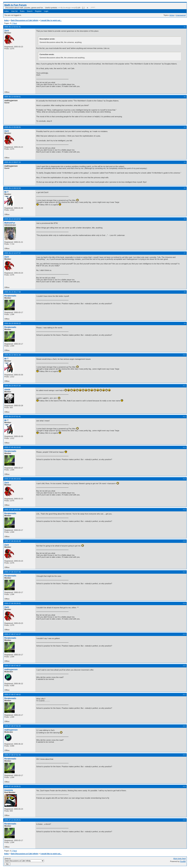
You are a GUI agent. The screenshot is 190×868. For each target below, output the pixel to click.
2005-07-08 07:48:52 (12, 695)
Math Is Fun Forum (15, 5)
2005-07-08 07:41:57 (12, 634)
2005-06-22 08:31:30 (12, 355)
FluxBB (183, 861)
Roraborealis (10, 296)
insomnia (9, 790)
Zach (7, 31)
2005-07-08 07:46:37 (12, 666)
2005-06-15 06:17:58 (12, 292)
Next (15, 23)
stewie (7, 390)
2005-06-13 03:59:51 (12, 97)
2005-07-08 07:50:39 (12, 726)
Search (30, 11)
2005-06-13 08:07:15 (12, 162)
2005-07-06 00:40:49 (12, 541)
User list (14, 11)
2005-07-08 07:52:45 (12, 755)
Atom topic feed (180, 858)
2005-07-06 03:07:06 (12, 572)
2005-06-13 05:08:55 (12, 127)
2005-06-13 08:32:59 (12, 188)
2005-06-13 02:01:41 (12, 27)
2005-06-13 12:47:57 (12, 253)
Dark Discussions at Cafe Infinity (25, 20)
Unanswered (181, 15)
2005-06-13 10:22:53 (12, 219)
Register (38, 11)
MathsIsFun (10, 223)
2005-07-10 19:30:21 (12, 786)
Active (172, 15)
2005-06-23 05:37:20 (12, 386)
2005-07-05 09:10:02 (12, 479)
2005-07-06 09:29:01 (12, 603)
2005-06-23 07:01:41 (12, 416)
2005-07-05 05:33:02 (12, 447)
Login (46, 11)
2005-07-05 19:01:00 (12, 510)
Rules (22, 11)
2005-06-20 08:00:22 (12, 323)
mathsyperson (11, 670)
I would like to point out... (51, 20)
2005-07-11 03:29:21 (12, 820)
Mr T (6, 192)
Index (7, 11)
